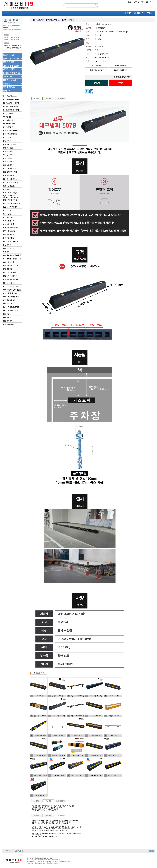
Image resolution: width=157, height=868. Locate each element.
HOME (128, 13)
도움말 (150, 13)
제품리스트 (139, 13)
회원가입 (136, 2)
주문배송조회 (144, 2)
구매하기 (120, 83)
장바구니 (152, 2)
